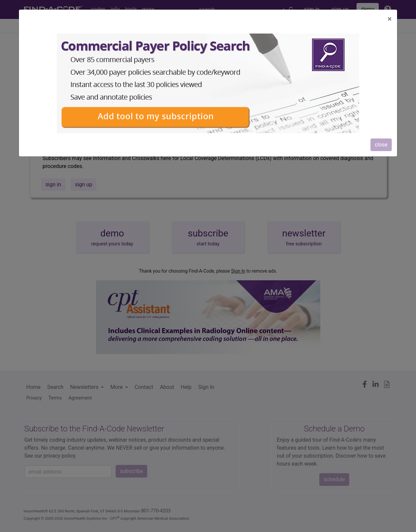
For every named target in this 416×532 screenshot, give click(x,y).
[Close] (390, 19)
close (381, 145)
